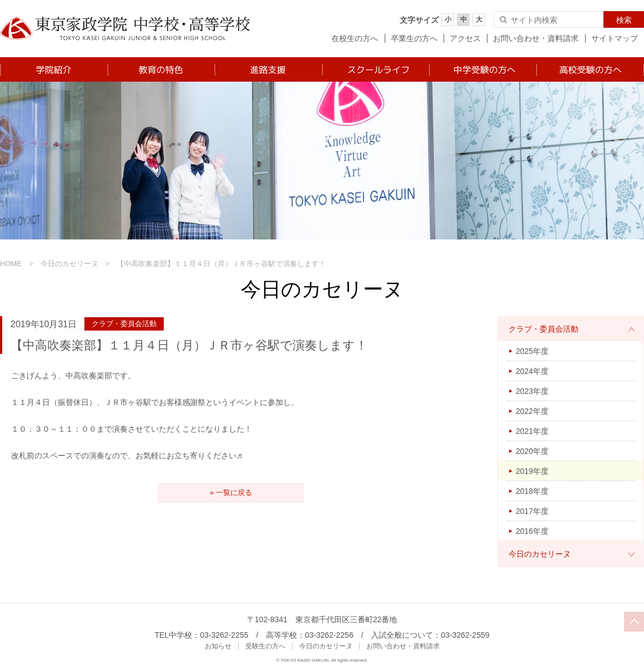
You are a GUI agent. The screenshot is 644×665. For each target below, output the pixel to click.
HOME (11, 264)
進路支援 (268, 69)
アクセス (465, 38)
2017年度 (532, 511)
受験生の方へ (265, 646)
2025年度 (532, 351)
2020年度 (532, 451)
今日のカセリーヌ (69, 264)
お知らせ (218, 646)
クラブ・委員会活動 (544, 329)
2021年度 (532, 431)
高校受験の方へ (590, 69)
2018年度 (532, 491)
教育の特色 (161, 69)
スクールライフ (375, 69)
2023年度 (532, 391)
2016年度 (532, 531)
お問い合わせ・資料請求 (536, 38)
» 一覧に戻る (231, 492)
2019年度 (532, 471)
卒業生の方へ (414, 38)
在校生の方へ (355, 38)
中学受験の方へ (482, 69)
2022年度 (532, 411)
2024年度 (532, 371)
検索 (624, 20)
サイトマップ (615, 38)
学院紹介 (54, 69)
